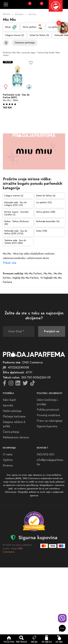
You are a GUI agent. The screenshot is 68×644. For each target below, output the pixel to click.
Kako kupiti (9, 400)
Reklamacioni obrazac (16, 437)
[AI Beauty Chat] (62, 628)
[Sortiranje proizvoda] (25, 43)
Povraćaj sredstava (48, 415)
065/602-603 (46, 454)
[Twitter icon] (25, 384)
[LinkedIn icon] (18, 384)
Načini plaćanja (12, 411)
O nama (8, 454)
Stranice (8, 466)
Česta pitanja (11, 432)
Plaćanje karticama (14, 417)
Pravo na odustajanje (50, 421)
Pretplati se (52, 331)
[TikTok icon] (33, 384)
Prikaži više (10, 263)
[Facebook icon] (5, 384)
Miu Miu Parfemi (33, 274)
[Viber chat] (62, 618)
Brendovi (19, 14)
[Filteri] (6, 43)
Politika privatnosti (48, 410)
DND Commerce (13, 550)
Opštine (8, 460)
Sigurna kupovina (47, 426)
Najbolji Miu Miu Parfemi (25, 278)
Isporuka (8, 405)
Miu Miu (48, 274)
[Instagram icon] (11, 384)
